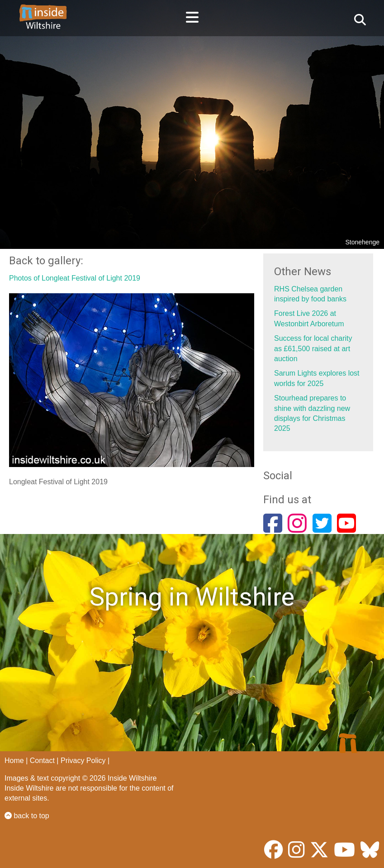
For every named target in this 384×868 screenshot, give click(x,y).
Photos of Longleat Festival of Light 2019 (75, 278)
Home (14, 761)
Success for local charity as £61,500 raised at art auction (313, 348)
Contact (42, 761)
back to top (27, 816)
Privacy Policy (83, 761)
